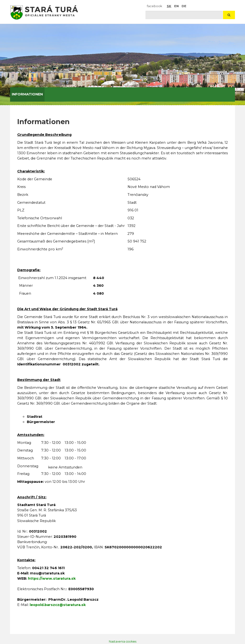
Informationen (27, 94)
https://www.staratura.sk (52, 578)
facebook (155, 6)
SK (169, 6)
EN (176, 6)
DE (184, 6)
